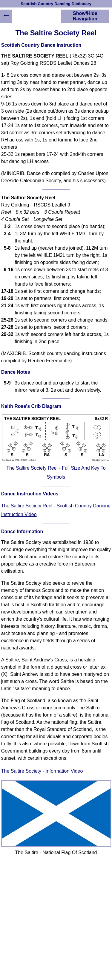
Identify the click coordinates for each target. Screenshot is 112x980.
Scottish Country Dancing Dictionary (56, 4)
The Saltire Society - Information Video (42, 771)
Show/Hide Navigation (85, 16)
